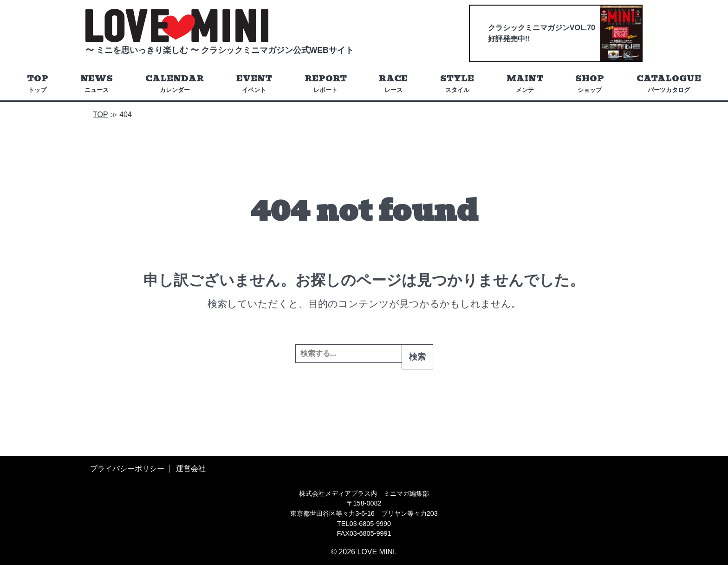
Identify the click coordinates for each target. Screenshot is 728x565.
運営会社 (191, 469)
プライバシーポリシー (127, 469)
